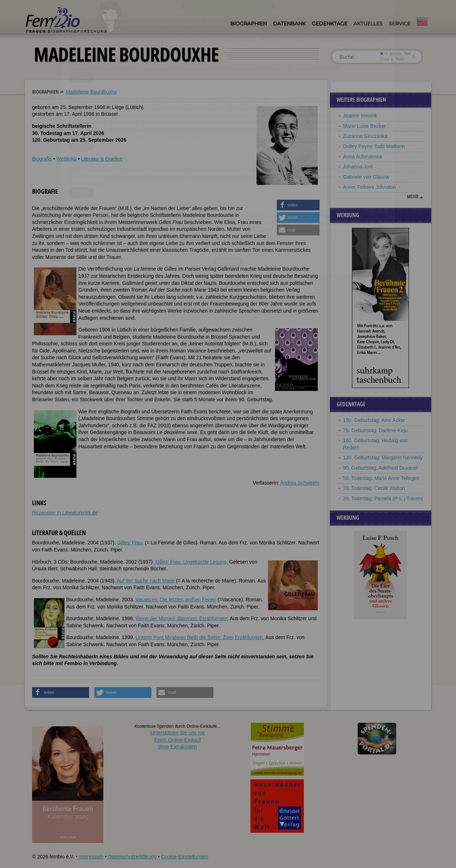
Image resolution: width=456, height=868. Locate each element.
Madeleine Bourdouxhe (92, 92)
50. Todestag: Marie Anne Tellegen (381, 478)
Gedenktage (330, 23)
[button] (298, 205)
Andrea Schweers (300, 483)
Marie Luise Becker (364, 126)
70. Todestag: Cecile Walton (374, 488)
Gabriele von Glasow (366, 177)
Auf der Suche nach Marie (146, 581)
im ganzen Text (395, 53)
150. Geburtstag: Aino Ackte (374, 420)
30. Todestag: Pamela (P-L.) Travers (383, 498)
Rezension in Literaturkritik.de (65, 513)
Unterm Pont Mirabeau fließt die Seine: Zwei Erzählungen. (200, 637)
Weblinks (66, 159)
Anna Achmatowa (362, 157)
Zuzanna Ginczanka (365, 136)
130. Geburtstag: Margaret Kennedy (383, 457)
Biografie (42, 159)
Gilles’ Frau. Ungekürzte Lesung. (191, 562)
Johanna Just (358, 167)
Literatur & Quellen (102, 159)
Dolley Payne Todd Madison (374, 146)
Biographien (248, 23)
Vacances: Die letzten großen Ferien (176, 600)
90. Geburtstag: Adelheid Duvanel (380, 468)
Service (400, 23)
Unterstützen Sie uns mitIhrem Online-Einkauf (178, 740)
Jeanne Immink (360, 116)
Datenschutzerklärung (132, 857)
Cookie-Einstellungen (185, 857)
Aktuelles (368, 23)
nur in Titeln (392, 59)
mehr (413, 197)
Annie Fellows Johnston (369, 187)
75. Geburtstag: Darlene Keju (375, 430)
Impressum (91, 857)
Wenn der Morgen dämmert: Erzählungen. (182, 618)
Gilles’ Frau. (130, 543)
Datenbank (289, 23)
